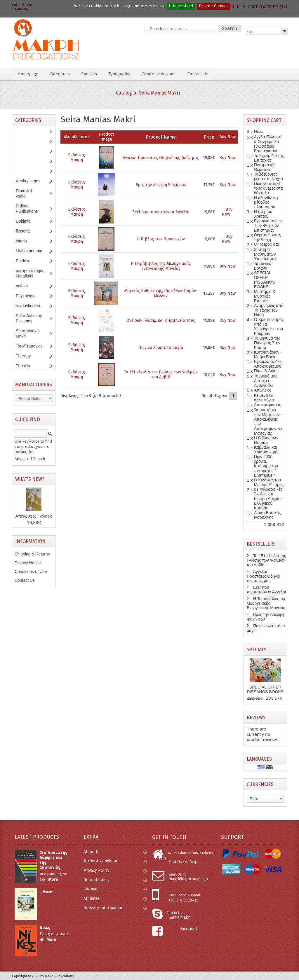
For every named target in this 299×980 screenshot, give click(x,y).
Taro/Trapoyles (32, 346)
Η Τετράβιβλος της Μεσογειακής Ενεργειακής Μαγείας (161, 266)
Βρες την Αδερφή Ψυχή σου (161, 185)
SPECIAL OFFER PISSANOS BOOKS (265, 280)
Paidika (26, 261)
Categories (64, 74)
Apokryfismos (32, 181)
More (53, 879)
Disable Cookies (214, 6)
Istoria (24, 241)
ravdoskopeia (31, 306)
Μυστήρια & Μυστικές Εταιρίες (265, 296)
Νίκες (259, 132)
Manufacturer (77, 137)
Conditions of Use (31, 572)
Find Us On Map (183, 862)
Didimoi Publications (30, 209)
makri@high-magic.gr (188, 879)
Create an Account (172, 74)
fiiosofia (27, 231)
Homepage (29, 74)
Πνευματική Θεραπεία (264, 167)
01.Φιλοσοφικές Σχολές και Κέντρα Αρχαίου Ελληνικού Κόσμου (268, 499)
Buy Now (227, 158)
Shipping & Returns (32, 554)
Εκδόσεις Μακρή (77, 158)
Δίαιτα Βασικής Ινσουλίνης (267, 515)
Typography (129, 74)
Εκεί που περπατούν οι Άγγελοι (161, 212)
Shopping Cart (264, 120)
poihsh (25, 286)
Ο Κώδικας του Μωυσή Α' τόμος (269, 482)
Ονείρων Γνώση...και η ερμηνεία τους (161, 320)
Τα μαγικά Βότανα (263, 266)
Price (209, 137)
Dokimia (26, 221)
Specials (96, 74)
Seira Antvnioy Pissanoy (29, 318)
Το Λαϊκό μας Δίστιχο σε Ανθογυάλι (266, 381)
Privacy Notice (28, 563)
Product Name (161, 137)
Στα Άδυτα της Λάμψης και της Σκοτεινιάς (54, 860)
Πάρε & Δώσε (266, 371)
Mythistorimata (32, 251)
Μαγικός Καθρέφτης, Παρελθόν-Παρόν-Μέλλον (161, 293)
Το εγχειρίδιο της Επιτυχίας (269, 158)
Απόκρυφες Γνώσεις (34, 516)
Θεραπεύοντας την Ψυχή (267, 237)
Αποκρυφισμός (268, 405)
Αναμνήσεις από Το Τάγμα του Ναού (269, 310)
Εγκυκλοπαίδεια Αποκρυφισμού (268, 364)
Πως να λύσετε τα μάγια (161, 348)
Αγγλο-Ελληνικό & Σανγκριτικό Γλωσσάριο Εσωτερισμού (268, 144)
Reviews (256, 718)
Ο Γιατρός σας (267, 244)
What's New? (30, 479)
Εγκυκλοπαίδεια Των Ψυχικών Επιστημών (268, 226)
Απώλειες (263, 390)
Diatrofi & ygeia (24, 193)
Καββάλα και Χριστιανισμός (267, 450)
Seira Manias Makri (159, 93)
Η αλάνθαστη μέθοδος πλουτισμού (266, 202)
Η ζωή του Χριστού (263, 214)
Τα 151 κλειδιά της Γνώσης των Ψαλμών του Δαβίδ (161, 375)
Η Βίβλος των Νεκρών (266, 440)
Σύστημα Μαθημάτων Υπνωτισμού (265, 254)
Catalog (124, 93)
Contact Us (215, 74)
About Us (115, 852)
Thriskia (27, 366)
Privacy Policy (115, 870)
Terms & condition (115, 861)
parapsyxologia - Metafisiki (31, 273)
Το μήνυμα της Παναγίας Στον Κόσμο (267, 343)
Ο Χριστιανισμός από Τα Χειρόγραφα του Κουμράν (269, 326)
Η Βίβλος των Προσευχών (161, 239)
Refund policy (115, 880)
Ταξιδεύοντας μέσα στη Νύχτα (268, 177)
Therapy (26, 356)
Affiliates (115, 898)
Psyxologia (30, 296)
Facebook (189, 929)
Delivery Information (115, 908)
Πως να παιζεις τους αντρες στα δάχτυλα (268, 188)
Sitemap (115, 889)
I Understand (181, 6)
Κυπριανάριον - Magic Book (268, 354)
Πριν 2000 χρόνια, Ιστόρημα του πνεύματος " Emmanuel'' (266, 466)
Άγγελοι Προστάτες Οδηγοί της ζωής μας (161, 158)
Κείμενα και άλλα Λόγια (264, 398)
